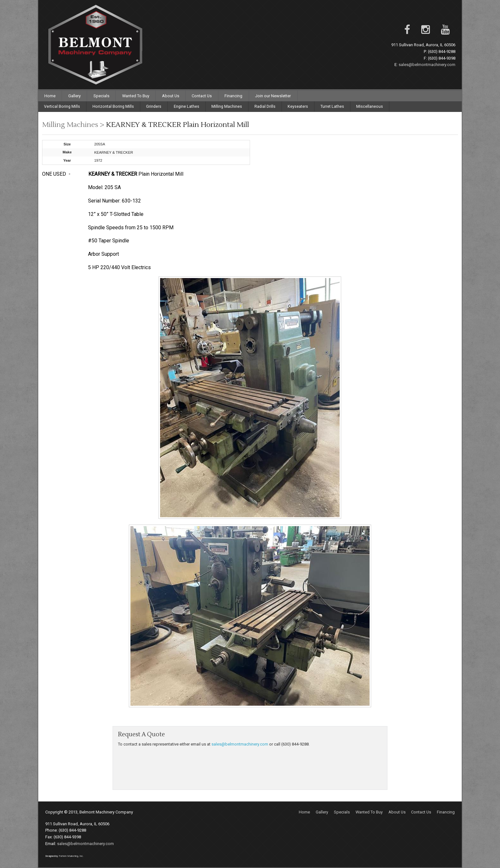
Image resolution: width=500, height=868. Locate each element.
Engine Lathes (187, 106)
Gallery (74, 96)
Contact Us (202, 96)
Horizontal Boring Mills (113, 106)
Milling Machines (227, 106)
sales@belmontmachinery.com (427, 65)
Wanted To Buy (136, 96)
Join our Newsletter (273, 96)
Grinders (154, 106)
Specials (101, 96)
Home (50, 96)
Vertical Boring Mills (62, 106)
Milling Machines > (74, 125)
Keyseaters (298, 106)
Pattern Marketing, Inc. (71, 856)
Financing (233, 96)
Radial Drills (265, 106)
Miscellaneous (370, 106)
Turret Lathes (332, 106)
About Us (171, 96)
